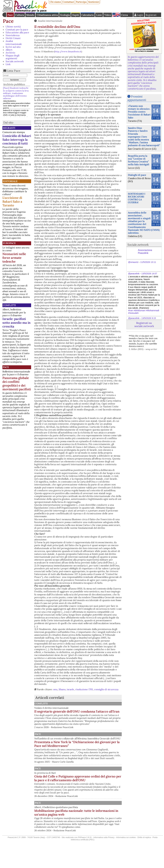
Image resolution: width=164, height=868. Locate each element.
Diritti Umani (13, 38)
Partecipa (81, 2)
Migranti (9, 128)
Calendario (88, 15)
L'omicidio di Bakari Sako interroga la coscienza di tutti (17, 140)
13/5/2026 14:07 (149, 274)
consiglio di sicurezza (106, 689)
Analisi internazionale (14, 42)
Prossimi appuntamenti (137, 98)
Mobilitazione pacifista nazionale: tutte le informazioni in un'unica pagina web (90, 832)
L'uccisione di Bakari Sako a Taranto (12, 201)
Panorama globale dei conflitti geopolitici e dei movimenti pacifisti (17, 384)
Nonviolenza (13, 35)
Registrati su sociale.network (144, 324)
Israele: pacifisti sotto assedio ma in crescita (16, 323)
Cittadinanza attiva (47, 15)
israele (70, 689)
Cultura (20, 15)
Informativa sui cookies (126, 864)
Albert (9, 50)
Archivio (10, 53)
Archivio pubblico (14, 84)
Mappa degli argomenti (13, 57)
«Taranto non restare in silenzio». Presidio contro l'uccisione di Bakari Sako (139, 112)
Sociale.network (15, 61)
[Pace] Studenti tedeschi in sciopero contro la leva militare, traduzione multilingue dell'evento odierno (16, 93)
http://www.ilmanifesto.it (68, 52)
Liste (99, 15)
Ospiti (76, 15)
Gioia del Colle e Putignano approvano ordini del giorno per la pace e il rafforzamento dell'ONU (94, 794)
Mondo (30, 15)
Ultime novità (13, 27)
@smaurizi (133, 262)
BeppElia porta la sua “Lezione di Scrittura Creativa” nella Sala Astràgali (139, 160)
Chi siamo (55, 2)
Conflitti (9, 305)
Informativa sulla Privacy (104, 864)
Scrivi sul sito (13, 47)
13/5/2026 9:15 (149, 318)
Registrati (151, 15)
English (116, 15)
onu (55, 689)
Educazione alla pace (17, 32)
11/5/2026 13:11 (148, 262)
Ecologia (65, 15)
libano (62, 689)
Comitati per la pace (17, 30)
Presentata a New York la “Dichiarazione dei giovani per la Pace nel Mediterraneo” (93, 755)
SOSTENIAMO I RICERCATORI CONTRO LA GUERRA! (137, 198)
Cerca (125, 15)
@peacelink (134, 274)
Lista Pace (14, 71)
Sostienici (94, 2)
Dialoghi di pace (137, 175)
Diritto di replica (144, 864)
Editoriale (10, 181)
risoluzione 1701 (84, 689)
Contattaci (68, 2)
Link (8, 64)
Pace (10, 15)
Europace (9, 243)
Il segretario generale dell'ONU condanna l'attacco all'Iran (88, 713)
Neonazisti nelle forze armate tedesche (14, 258)
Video (108, 15)
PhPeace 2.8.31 (85, 864)
